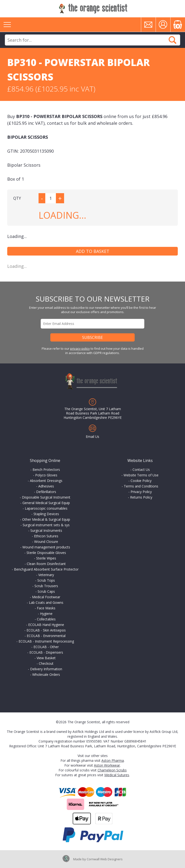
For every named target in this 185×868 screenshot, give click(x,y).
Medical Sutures (117, 775)
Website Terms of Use (141, 475)
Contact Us (141, 470)
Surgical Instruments (46, 530)
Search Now (172, 40)
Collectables (46, 619)
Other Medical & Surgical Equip (46, 519)
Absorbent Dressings (46, 481)
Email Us (92, 437)
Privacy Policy (141, 492)
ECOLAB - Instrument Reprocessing (46, 641)
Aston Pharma (113, 760)
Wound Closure (46, 542)
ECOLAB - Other (46, 647)
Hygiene (46, 614)
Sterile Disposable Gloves (46, 553)
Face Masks (46, 608)
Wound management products (46, 547)
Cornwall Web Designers (105, 859)
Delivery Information (46, 669)
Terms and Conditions (141, 486)
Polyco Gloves (46, 475)
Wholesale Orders (46, 674)
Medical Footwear (46, 597)
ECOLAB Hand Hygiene (46, 625)
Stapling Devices (46, 514)
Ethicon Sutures (46, 536)
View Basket (46, 658)
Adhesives (46, 486)
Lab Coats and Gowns (46, 602)
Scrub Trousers (46, 586)
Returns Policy (141, 497)
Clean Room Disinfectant (46, 564)
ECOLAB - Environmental (46, 636)
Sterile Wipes (46, 558)
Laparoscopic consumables (46, 508)
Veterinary (46, 575)
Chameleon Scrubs (112, 770)
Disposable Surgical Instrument (46, 497)
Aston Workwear (107, 765)
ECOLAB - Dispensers (46, 652)
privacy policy (80, 349)
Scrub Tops (46, 580)
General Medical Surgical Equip (46, 503)
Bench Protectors (46, 470)
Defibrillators (46, 492)
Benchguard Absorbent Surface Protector (46, 569)
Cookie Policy (141, 481)
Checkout (46, 663)
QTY (17, 198)
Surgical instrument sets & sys (46, 525)
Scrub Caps (46, 591)
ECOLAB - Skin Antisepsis (46, 630)
